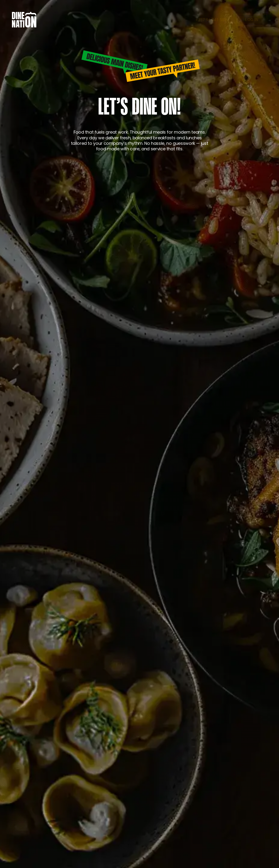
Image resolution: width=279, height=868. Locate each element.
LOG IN (252, 20)
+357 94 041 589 (211, 20)
